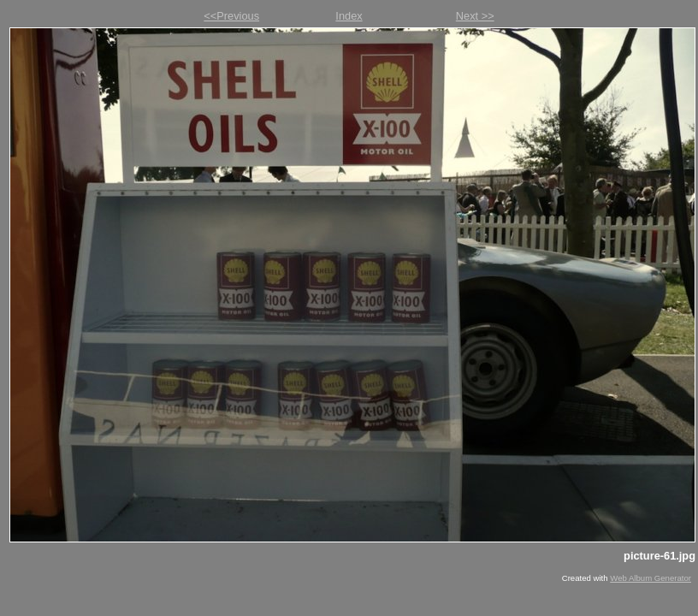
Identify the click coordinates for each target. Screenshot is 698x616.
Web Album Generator (651, 578)
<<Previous (231, 16)
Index (349, 16)
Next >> (475, 16)
